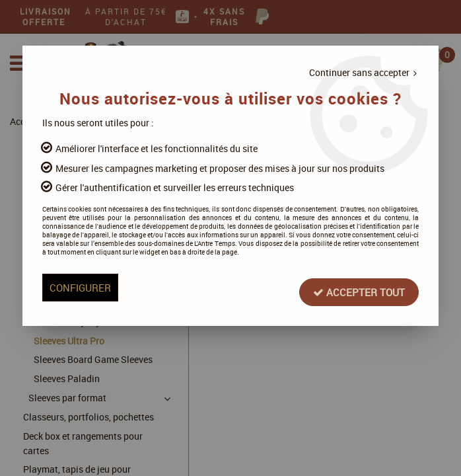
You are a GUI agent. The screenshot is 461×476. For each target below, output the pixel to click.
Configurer (93, 310)
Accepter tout (347, 310)
